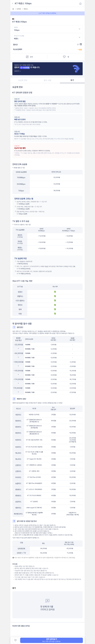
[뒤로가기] (13, 3)
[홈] (80, 3)
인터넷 (19, 9)
